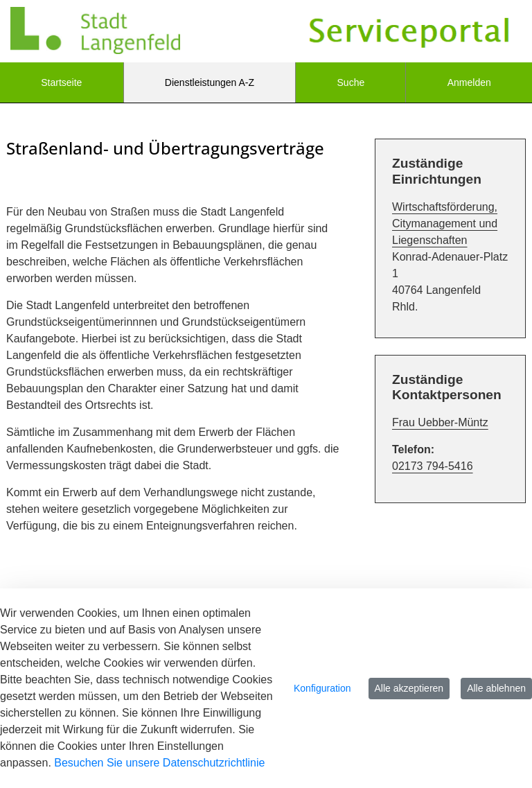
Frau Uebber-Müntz (440, 422)
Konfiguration (322, 688)
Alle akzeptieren (409, 688)
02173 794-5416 (433, 466)
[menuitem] (62, 82)
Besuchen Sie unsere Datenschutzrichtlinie (159, 763)
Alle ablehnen (496, 688)
